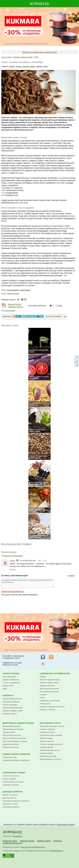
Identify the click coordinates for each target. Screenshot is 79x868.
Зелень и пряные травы (23, 57)
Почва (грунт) (45, 704)
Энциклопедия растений (12, 699)
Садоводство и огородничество (55, 674)
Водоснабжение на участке (51, 759)
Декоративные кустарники (13, 729)
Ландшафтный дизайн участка (52, 726)
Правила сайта (44, 841)
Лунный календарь (10, 705)
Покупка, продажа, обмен (13, 711)
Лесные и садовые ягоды (50, 680)
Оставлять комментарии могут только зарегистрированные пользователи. (28, 583)
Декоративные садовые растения (18, 723)
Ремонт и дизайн (9, 779)
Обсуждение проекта (66, 825)
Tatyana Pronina (13, 294)
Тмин (36, 57)
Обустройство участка (50, 723)
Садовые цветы (9, 732)
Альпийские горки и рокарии (51, 735)
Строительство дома (11, 776)
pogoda (12, 561)
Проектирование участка (50, 750)
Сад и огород (7, 57)
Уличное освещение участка (51, 744)
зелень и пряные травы (25, 66)
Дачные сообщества (11, 680)
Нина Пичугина (26, 847)
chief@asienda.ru (39, 847)
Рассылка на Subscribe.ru (43, 664)
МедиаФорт (17, 836)
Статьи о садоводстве (11, 683)
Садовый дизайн (47, 747)
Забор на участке (47, 741)
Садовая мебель (47, 753)
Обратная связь (10, 841)
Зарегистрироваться (12, 591)
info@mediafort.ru (57, 851)
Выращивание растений (49, 689)
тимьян (39, 66)
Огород (43, 677)
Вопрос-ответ (8, 686)
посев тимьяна (13, 290)
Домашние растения (11, 744)
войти (7, 595)
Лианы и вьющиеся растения (14, 738)
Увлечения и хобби (10, 804)
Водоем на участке (47, 732)
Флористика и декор (11, 747)
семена (12, 66)
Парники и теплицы (48, 710)
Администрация (27, 841)
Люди (5, 689)
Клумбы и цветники (48, 729)
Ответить (13, 569)
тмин (45, 66)
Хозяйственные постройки (13, 782)
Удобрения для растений (50, 701)
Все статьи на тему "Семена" (17, 544)
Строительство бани (11, 785)
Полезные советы (10, 714)
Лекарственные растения (13, 708)
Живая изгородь (46, 738)
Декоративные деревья (12, 726)
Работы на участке (10, 795)
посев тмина (25, 290)
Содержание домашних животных (16, 801)
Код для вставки (55, 316)
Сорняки (43, 695)
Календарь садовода (11, 702)
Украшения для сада (48, 756)
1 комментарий (9, 311)
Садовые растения (47, 686)
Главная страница (11, 674)
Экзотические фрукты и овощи (15, 741)
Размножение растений (49, 692)
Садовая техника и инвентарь (16, 754)
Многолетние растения (12, 735)
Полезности (8, 696)
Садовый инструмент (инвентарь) (16, 760)
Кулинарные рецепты (11, 807)
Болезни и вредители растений (52, 707)
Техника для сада (10, 757)
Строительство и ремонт (14, 773)
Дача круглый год (9, 798)
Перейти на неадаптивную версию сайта (39, 52)
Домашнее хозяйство (13, 792)
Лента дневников (9, 677)
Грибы (42, 698)
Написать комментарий (13, 556)
